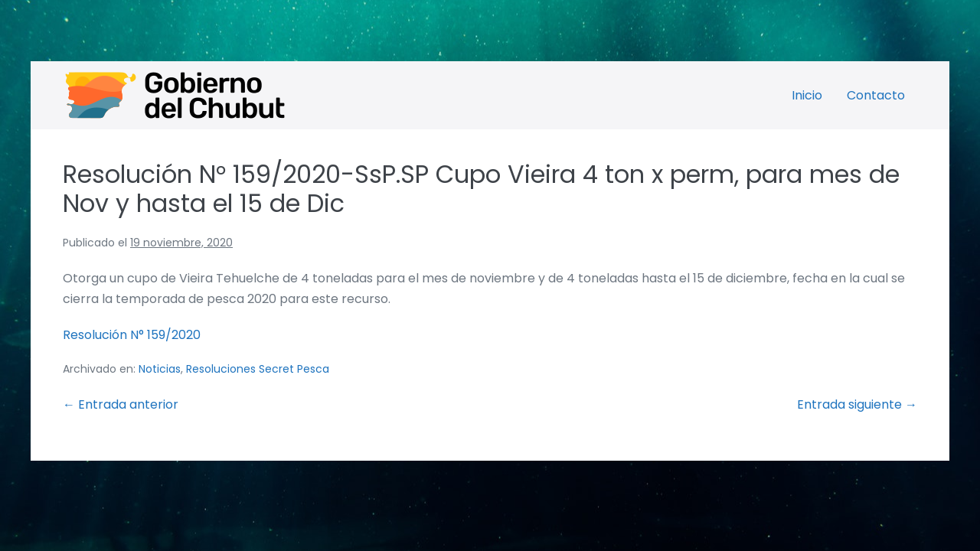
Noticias (160, 369)
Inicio (807, 95)
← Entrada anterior (121, 404)
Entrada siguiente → (857, 404)
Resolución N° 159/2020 (132, 335)
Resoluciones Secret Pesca (258, 369)
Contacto (876, 95)
